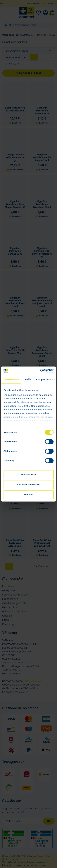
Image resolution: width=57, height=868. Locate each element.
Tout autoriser (29, 474)
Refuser (29, 495)
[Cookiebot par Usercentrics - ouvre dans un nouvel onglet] (41, 371)
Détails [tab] (27, 379)
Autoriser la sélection (28, 484)
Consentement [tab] (11, 379)
